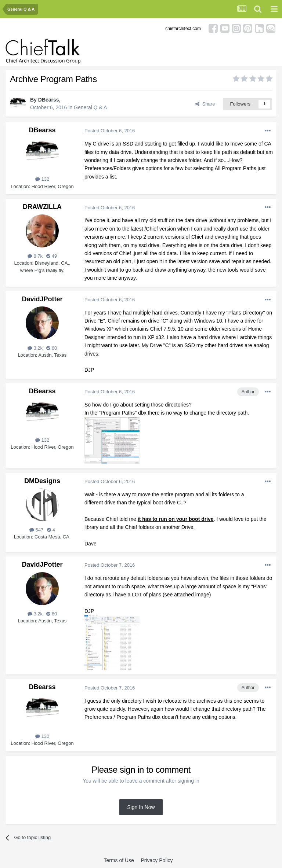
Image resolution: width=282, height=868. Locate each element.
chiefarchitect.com (183, 29)
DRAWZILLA (42, 207)
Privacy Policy (157, 860)
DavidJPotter (42, 299)
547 (36, 530)
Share (205, 104)
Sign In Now (141, 807)
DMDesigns (42, 481)
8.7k (35, 256)
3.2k (35, 348)
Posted (110, 131)
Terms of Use (119, 860)
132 (42, 179)
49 (52, 256)
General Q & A (90, 107)
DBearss (49, 100)
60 (52, 348)
